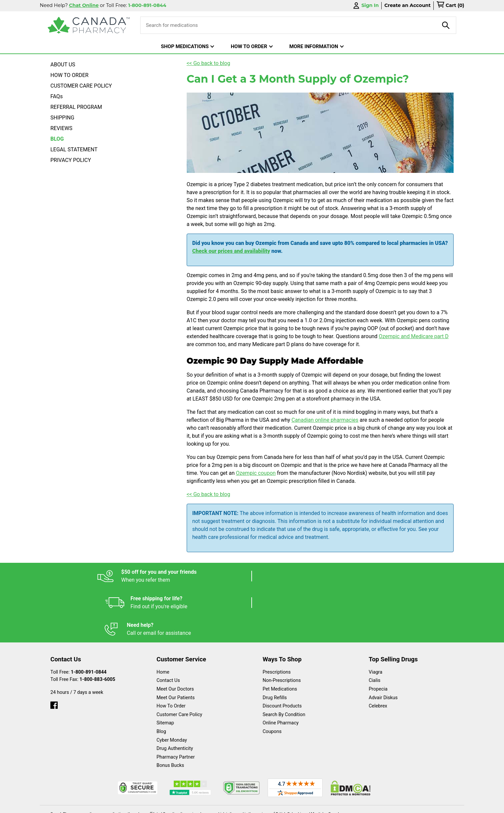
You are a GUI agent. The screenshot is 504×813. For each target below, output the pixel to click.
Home (163, 619)
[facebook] (54, 651)
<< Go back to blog (209, 63)
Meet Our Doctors (175, 636)
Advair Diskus (383, 645)
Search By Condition (284, 662)
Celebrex (378, 653)
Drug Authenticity (175, 695)
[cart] (450, 6)
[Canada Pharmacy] (89, 25)
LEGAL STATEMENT (74, 149)
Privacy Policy (353, 805)
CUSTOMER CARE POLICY (81, 86)
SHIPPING (62, 118)
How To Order (171, 653)
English (272, 805)
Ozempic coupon (256, 473)
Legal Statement (309, 805)
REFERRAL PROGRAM (76, 107)
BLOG (57, 139)
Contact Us (168, 627)
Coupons (272, 678)
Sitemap (165, 670)
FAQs (57, 96)
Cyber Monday (172, 687)
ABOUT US (63, 65)
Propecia (378, 636)
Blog (161, 678)
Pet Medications (280, 636)
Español (244, 805)
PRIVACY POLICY (71, 160)
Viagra (376, 619)
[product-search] (446, 25)
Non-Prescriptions (282, 627)
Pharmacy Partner (176, 704)
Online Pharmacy (281, 670)
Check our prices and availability (231, 251)
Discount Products (282, 653)
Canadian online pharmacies (325, 420)
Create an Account (408, 5)
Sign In (365, 5)
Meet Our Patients (176, 645)
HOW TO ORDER (69, 75)
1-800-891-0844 (89, 619)
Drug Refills (275, 645)
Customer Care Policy (179, 662)
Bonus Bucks (170, 712)
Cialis (375, 627)
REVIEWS (61, 128)
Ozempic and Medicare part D (413, 336)
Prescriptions (277, 619)
